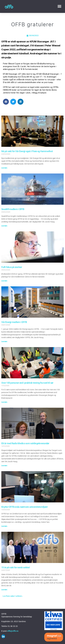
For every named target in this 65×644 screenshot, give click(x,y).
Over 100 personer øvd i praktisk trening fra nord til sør (27, 383)
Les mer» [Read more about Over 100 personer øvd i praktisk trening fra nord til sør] (4, 402)
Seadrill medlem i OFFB (13, 209)
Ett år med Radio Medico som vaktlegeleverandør (25, 443)
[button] (59, 6)
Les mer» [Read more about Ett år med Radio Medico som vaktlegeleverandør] (4, 466)
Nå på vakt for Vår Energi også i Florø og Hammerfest (27, 151)
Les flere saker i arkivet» (13, 596)
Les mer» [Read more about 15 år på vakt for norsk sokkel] (4, 590)
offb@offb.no (13, 631)
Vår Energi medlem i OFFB (14, 322)
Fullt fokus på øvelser (12, 267)
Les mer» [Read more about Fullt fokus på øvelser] (4, 281)
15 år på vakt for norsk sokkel (16, 567)
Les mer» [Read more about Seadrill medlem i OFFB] (4, 226)
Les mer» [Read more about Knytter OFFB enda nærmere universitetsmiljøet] (4, 526)
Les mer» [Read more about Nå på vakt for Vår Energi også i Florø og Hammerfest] (4, 168)
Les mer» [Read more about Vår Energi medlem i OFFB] (4, 342)
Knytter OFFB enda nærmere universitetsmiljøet (24, 507)
